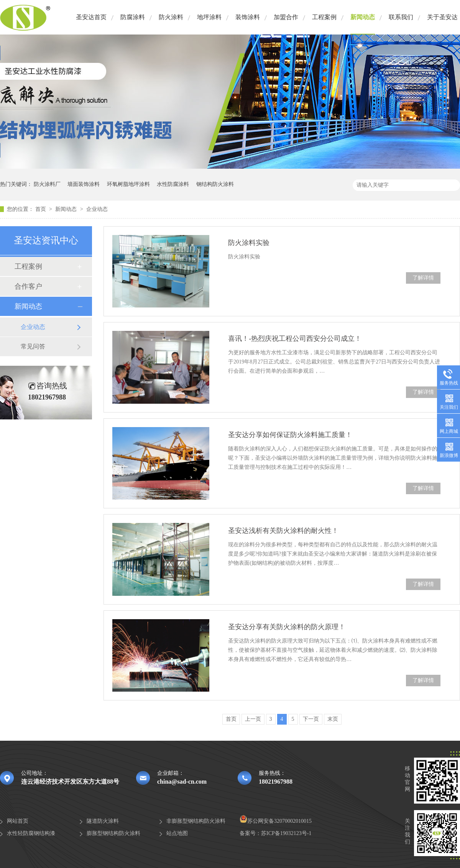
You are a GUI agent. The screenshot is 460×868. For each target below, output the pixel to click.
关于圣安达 (442, 17)
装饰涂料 (248, 17)
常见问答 (33, 346)
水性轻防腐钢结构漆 (31, 833)
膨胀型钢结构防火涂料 (113, 833)
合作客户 (28, 286)
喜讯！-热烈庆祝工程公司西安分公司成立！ (295, 339)
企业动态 (97, 209)
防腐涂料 (133, 17)
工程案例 (324, 17)
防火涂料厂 (47, 184)
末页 (333, 719)
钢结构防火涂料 (215, 184)
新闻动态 (363, 17)
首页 (41, 209)
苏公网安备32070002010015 (276, 821)
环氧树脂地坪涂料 (128, 184)
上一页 (253, 719)
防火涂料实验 (249, 243)
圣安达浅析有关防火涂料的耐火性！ (283, 531)
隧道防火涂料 (103, 821)
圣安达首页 (91, 17)
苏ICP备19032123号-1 (286, 833)
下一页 (311, 719)
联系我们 (401, 17)
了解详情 (423, 278)
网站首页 (18, 821)
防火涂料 (171, 17)
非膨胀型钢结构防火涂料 (196, 821)
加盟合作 (286, 17)
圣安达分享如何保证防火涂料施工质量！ (290, 435)
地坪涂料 (209, 17)
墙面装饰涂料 (84, 184)
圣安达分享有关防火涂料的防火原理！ (287, 627)
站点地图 (177, 833)
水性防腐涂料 (173, 184)
